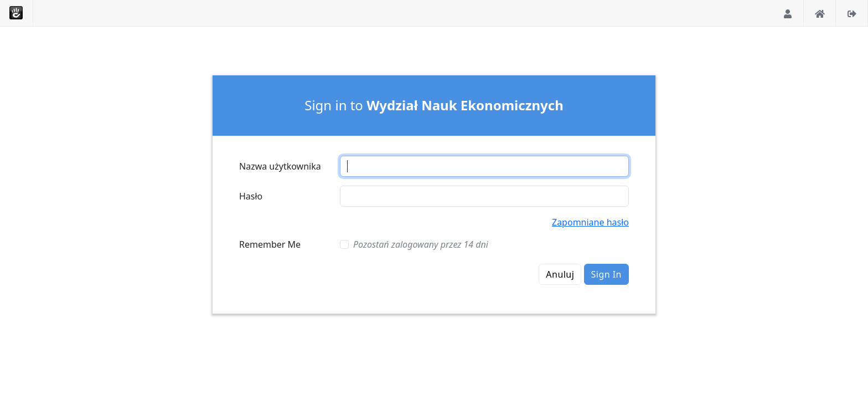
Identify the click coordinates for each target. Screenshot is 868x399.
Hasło (251, 196)
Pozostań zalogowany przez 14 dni (421, 244)
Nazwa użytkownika (280, 166)
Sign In (606, 274)
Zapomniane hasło (590, 222)
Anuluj (560, 274)
